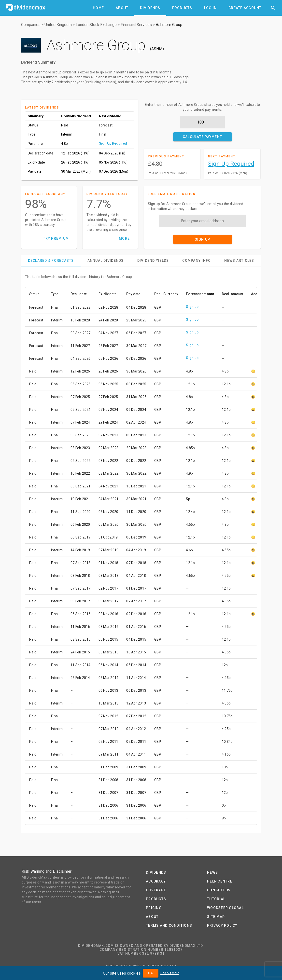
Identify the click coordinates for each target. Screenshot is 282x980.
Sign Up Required (113, 143)
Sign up (192, 307)
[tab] (98, 8)
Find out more (170, 973)
